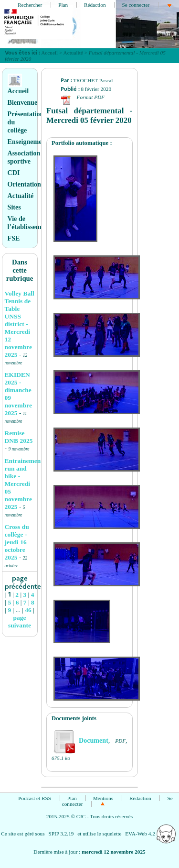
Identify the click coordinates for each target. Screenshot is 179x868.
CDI (14, 173)
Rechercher (30, 5)
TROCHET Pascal (93, 80)
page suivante (20, 621)
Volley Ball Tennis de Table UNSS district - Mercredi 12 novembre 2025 (20, 324)
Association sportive (24, 157)
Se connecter (136, 5)
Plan (63, 5)
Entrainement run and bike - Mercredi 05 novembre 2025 (24, 484)
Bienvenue (23, 102)
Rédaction (95, 5)
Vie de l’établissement (29, 223)
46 (28, 610)
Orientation (24, 184)
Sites (14, 207)
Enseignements (29, 142)
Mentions (103, 798)
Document (80, 740)
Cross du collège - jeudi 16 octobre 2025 (17, 542)
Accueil (49, 53)
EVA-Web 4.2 (150, 834)
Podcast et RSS (35, 798)
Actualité (73, 53)
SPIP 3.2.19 (61, 834)
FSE (14, 238)
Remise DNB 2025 (19, 437)
